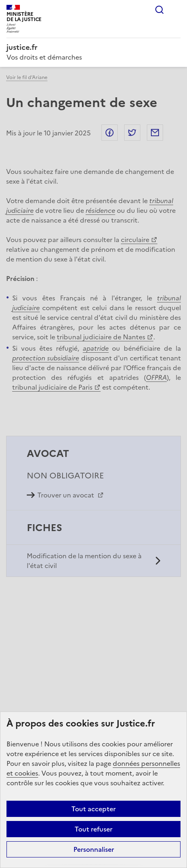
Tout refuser (93, 829)
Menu (176, 10)
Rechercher (159, 10)
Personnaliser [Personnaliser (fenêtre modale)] (94, 849)
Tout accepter (93, 809)
